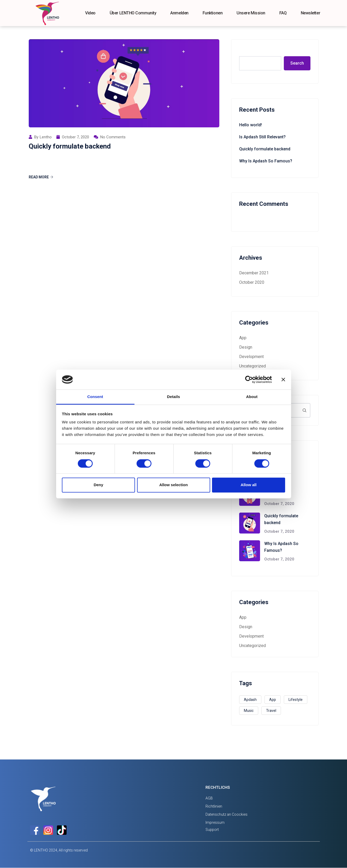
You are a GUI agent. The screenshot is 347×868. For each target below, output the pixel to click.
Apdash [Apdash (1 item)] (250, 700)
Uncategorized (252, 366)
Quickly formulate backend (70, 146)
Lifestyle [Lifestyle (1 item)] (296, 700)
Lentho (46, 137)
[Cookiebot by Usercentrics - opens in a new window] (249, 379)
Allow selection (173, 485)
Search (246, 51)
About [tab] (252, 397)
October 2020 (252, 282)
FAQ (283, 13)
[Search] (304, 410)
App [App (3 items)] (273, 700)
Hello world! (251, 125)
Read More (41, 177)
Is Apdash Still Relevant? (262, 137)
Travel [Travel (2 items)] (271, 711)
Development (251, 357)
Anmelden (179, 13)
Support (212, 830)
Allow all (249, 485)
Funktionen (213, 13)
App (243, 338)
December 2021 (254, 273)
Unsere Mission (251, 13)
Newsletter (311, 13)
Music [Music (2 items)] (249, 711)
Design (246, 347)
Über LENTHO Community (133, 13)
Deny (99, 485)
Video (90, 13)
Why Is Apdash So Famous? (266, 161)
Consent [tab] (95, 397)
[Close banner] (283, 379)
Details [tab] (174, 397)
